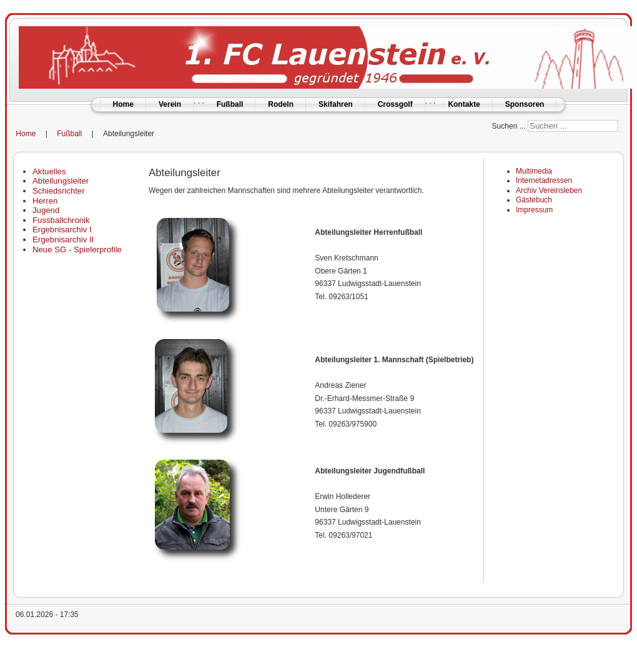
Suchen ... (509, 126)
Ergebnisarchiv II (63, 240)
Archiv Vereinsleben (549, 190)
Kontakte (464, 104)
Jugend (46, 210)
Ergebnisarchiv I (62, 230)
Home (123, 104)
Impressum (534, 210)
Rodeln (281, 104)
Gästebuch (534, 200)
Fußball (230, 104)
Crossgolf (395, 104)
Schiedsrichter (59, 191)
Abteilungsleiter (61, 181)
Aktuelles (49, 171)
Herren (45, 201)
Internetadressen (544, 180)
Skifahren (336, 104)
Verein (170, 104)
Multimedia (534, 171)
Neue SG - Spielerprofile (77, 250)
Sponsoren (525, 104)
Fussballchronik (61, 220)
